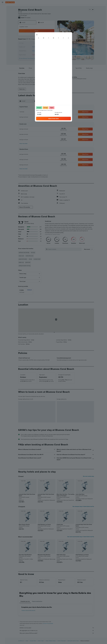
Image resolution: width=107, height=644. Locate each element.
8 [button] (40, 40)
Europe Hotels (33, 641)
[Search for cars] (3, 13)
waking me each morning (25, 266)
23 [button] (44, 47)
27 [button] (33, 51)
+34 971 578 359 (22, 15)
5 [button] (30, 40)
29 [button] (40, 51)
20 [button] (33, 47)
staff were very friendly (24, 253)
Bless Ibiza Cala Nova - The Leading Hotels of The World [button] (65, 495)
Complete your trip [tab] (25, 601)
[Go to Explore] (3, 24)
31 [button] (48, 51)
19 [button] (30, 47)
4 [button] (51, 36)
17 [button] (47, 43)
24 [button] (47, 47)
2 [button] (44, 36)
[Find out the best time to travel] (3, 30)
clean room (21, 256)
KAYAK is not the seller (57, 628)
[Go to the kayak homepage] (10, 2)
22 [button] (40, 47)
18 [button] (51, 43)
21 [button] (37, 47)
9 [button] (44, 40)
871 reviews (27, 18)
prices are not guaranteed (48, 623)
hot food (33, 253)
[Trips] (3, 37)
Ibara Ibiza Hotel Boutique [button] (25, 555)
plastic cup (21, 262)
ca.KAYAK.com (21, 641)
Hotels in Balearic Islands (51, 641)
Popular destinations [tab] (37, 601)
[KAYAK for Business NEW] (3, 33)
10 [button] (48, 40)
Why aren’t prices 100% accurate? (57, 633)
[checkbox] (26, 291)
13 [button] (33, 43)
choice (30, 259)
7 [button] (37, 40)
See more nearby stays (88, 476)
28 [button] (37, 51)
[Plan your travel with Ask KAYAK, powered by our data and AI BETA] (3, 20)
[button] (3, 2)
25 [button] (51, 47)
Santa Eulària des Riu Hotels (73, 641)
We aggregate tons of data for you (57, 630)
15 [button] (40, 43)
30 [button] (44, 51)
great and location (23, 259)
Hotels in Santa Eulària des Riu (28, 610)
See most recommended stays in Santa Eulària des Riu (81, 537)
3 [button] (48, 36)
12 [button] (30, 43)
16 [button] (44, 43)
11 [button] (51, 40)
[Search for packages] (3, 16)
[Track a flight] (3, 27)
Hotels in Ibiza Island (62, 641)
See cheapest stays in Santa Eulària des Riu (83, 506)
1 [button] (40, 36)
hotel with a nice (29, 256)
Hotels (27, 641)
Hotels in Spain (41, 641)
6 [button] (33, 40)
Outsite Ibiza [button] (60, 524)
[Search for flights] (3, 7)
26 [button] (30, 51)
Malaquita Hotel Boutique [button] (44, 555)
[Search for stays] (3, 10)
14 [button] (37, 43)
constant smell (37, 259)
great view (28, 262)
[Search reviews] (65, 249)
